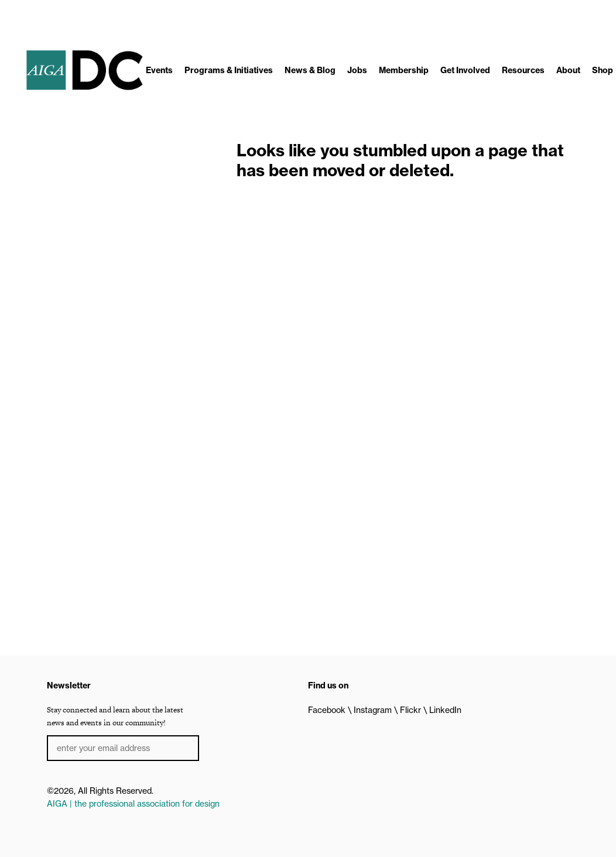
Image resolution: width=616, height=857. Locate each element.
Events (159, 70)
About (568, 70)
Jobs (357, 70)
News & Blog (310, 70)
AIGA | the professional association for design (133, 804)
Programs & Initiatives (229, 70)
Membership (404, 70)
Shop (603, 70)
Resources (523, 70)
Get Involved (465, 70)
